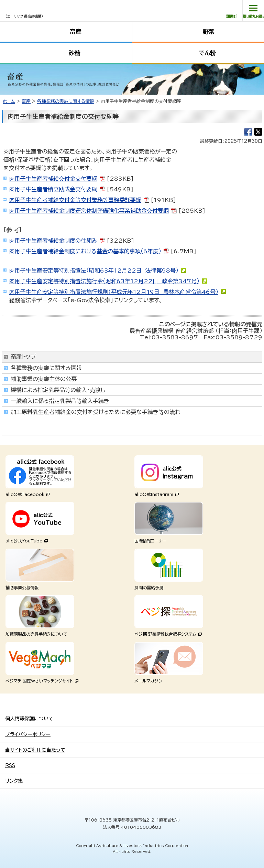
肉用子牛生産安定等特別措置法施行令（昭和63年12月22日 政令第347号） (104, 281)
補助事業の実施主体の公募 (44, 379)
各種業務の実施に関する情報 (66, 101)
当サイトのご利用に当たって (35, 750)
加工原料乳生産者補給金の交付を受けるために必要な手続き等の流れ (96, 412)
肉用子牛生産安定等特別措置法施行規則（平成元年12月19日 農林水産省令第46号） (114, 292)
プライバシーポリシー (28, 734)
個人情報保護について (29, 719)
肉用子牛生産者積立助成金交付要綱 (53, 189)
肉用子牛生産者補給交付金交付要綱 (53, 179)
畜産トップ (23, 357)
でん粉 (207, 53)
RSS (10, 765)
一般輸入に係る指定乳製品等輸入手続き (60, 401)
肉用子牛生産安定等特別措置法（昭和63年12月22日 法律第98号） (94, 271)
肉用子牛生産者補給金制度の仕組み (53, 241)
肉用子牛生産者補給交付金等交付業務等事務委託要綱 (75, 200)
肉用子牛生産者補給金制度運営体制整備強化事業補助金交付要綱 (89, 211)
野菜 (209, 31)
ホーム (9, 101)
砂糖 (75, 53)
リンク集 (14, 781)
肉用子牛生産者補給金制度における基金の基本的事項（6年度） (85, 251)
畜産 (76, 31)
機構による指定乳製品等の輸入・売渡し (58, 390)
